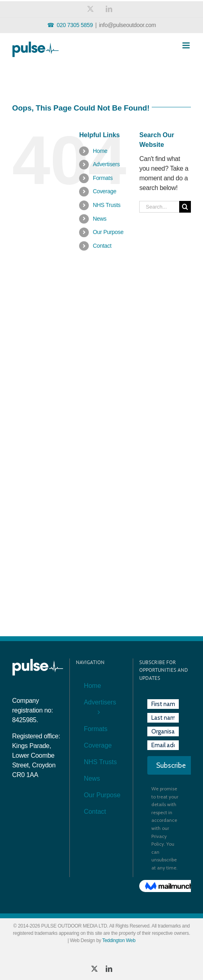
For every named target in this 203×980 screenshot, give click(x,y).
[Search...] (159, 207)
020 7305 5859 (75, 25)
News (100, 219)
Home (100, 151)
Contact (102, 246)
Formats (103, 178)
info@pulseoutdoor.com (127, 25)
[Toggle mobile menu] (187, 45)
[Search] (185, 207)
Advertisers (106, 164)
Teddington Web (119, 940)
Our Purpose (108, 232)
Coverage (105, 191)
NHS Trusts (107, 205)
